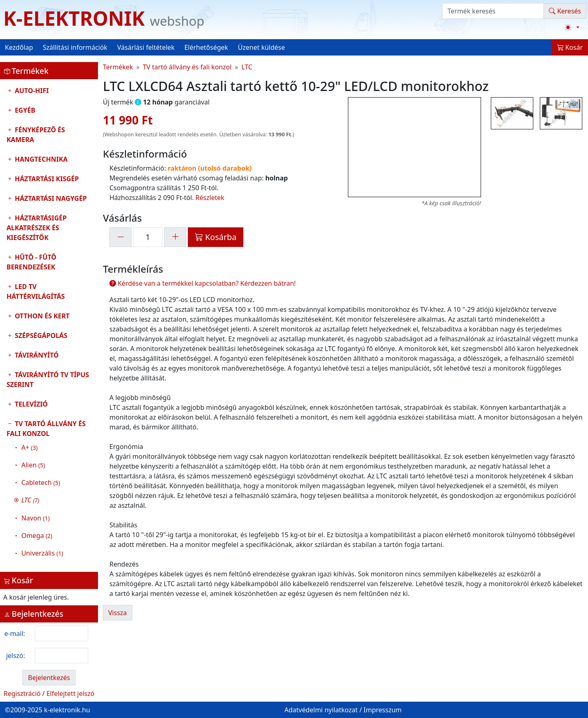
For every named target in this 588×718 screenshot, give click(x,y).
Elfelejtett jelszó (71, 694)
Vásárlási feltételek (146, 47)
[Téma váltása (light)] (572, 27)
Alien (33, 465)
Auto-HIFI (31, 91)
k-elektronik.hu (67, 710)
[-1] (120, 237)
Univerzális (42, 553)
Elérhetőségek (206, 47)
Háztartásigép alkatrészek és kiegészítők (37, 228)
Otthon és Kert (41, 316)
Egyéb (24, 110)
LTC (247, 67)
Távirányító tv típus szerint (48, 380)
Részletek (210, 198)
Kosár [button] (570, 47)
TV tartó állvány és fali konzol (49, 490)
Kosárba (216, 237)
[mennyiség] (148, 237)
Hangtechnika (40, 159)
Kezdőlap (19, 47)
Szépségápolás (40, 336)
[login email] (61, 634)
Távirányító (36, 355)
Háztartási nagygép (50, 198)
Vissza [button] (118, 613)
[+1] (175, 237)
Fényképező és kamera (36, 135)
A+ (29, 447)
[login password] (61, 656)
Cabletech (41, 482)
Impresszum (382, 710)
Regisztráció (22, 694)
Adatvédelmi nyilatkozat (321, 710)
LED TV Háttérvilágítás (36, 291)
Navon (35, 518)
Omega (37, 536)
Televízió (30, 404)
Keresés (565, 11)
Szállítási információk (75, 47)
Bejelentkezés (49, 678)
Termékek (118, 67)
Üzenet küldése (262, 47)
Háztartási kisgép (46, 179)
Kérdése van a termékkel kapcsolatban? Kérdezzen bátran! (203, 283)
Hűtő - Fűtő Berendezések (31, 262)
